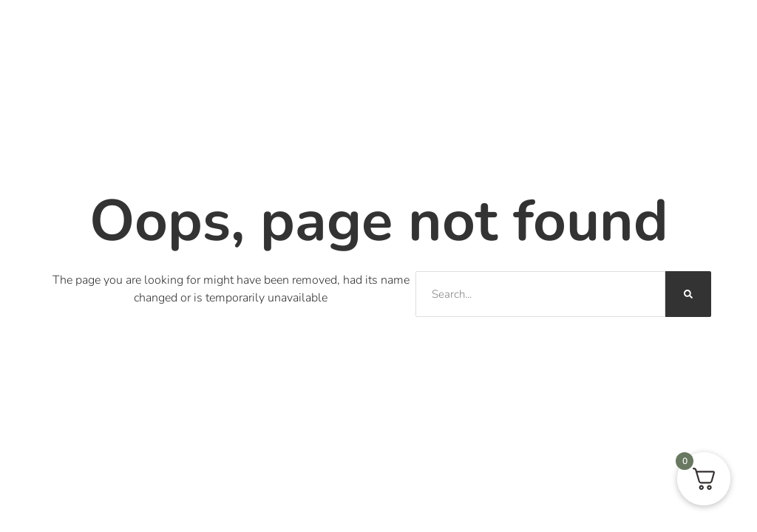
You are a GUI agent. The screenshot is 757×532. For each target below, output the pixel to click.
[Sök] (688, 294)
